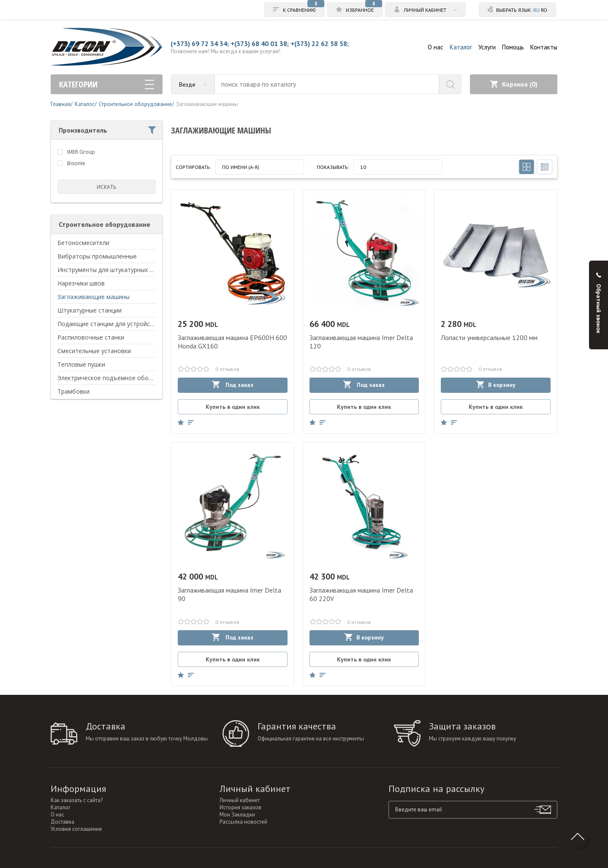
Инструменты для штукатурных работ (112, 270)
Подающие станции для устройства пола (117, 324)
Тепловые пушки (81, 364)
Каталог (461, 47)
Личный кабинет (240, 800)
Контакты (544, 47)
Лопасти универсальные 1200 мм (489, 337)
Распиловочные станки (91, 337)
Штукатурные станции (90, 310)
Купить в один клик (233, 407)
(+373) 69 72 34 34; (200, 44)
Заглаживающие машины (94, 297)
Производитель (107, 130)
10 (363, 167)
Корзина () (514, 84)
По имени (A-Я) (241, 167)
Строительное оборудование (104, 224)
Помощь (513, 47)
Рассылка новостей (243, 822)
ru (536, 10)
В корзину (496, 385)
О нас (436, 47)
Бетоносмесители (83, 243)
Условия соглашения (76, 829)
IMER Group (81, 152)
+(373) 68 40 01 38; (260, 44)
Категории (107, 84)
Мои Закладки (237, 815)
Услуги (487, 47)
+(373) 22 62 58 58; (320, 44)
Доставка (62, 822)
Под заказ (233, 385)
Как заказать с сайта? (77, 800)
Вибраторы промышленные (97, 256)
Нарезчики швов (81, 283)
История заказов (240, 807)
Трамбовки (73, 391)
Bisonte (76, 163)
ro (544, 10)
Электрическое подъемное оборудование (118, 378)
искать (107, 187)
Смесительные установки (94, 351)
